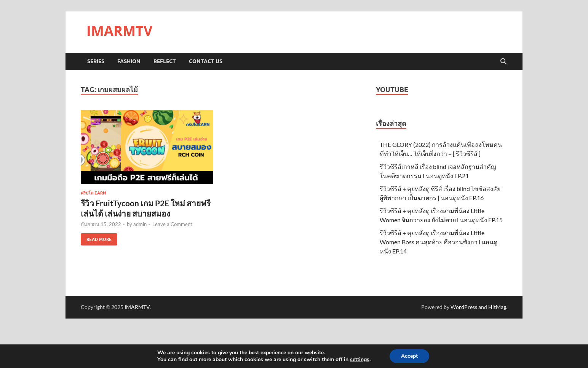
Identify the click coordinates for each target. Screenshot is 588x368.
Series (96, 61)
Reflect (165, 61)
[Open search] (503, 62)
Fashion (129, 61)
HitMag (497, 307)
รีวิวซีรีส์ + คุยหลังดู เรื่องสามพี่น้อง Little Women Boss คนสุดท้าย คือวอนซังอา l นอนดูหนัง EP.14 (439, 242)
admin (140, 224)
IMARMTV (119, 31)
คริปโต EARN (93, 193)
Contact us (206, 61)
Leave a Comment (172, 224)
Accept (409, 356)
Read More (96, 238)
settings (360, 360)
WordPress (464, 307)
